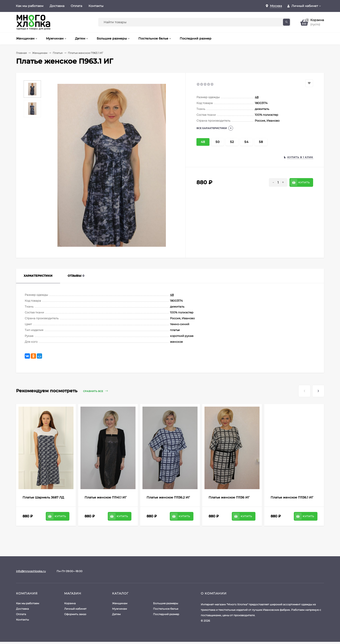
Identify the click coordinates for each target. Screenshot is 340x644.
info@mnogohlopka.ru (31, 571)
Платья (58, 53)
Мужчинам (119, 609)
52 (232, 142)
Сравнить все (95, 391)
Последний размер (166, 614)
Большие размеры (166, 603)
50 (218, 142)
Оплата (76, 6)
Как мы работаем (30, 6)
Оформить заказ (75, 614)
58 (261, 142)
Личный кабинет (75, 609)
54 (246, 142)
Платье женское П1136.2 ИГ (168, 497)
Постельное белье (166, 609)
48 (257, 97)
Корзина (70, 603)
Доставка (57, 6)
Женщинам (40, 53)
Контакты (96, 6)
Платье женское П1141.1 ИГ (106, 497)
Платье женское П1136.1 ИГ (292, 497)
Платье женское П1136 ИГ (229, 497)
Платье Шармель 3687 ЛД (43, 497)
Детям (116, 614)
